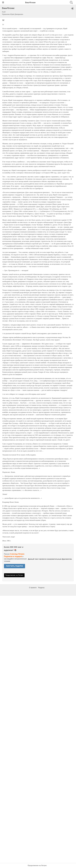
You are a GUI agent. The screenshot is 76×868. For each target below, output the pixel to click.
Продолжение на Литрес (14, 575)
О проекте (33, 588)
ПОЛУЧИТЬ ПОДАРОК (14, 566)
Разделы (41, 588)
